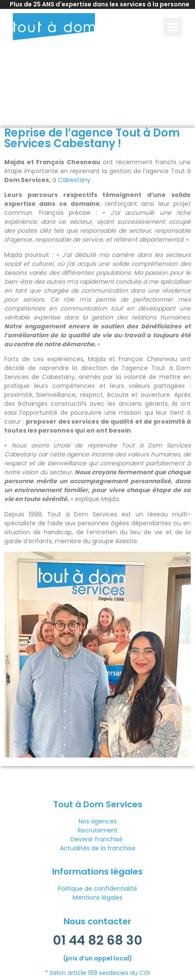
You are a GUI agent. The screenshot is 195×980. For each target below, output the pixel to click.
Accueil (14, 111)
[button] (173, 27)
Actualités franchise (54, 111)
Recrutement (98, 830)
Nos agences (98, 821)
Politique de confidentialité (97, 889)
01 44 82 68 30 (97, 940)
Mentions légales (97, 897)
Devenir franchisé (97, 839)
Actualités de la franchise (98, 848)
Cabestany (74, 180)
